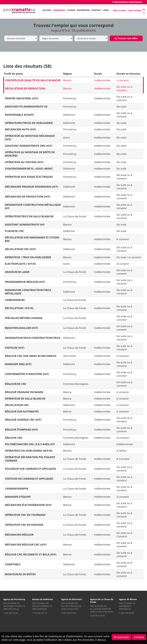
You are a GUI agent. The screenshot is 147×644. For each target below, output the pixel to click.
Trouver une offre (126, 38)
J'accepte (139, 637)
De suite (121, 107)
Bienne (67, 80)
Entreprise (83, 10)
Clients (71, 10)
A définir (122, 451)
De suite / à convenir (129, 257)
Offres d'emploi (120, 10)
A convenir (123, 239)
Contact (96, 10)
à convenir (123, 80)
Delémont (69, 115)
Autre (66, 138)
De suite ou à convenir (124, 88)
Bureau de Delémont (43, 599)
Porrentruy (70, 98)
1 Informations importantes (127, 2)
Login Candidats (135, 10)
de (144, 13)
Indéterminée (102, 80)
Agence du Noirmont (71, 599)
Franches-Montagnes (76, 384)
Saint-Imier (70, 356)
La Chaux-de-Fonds (75, 216)
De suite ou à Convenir (124, 535)
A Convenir (123, 459)
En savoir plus (122, 637)
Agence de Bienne (128, 599)
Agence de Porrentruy (14, 599)
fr (144, 10)
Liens (106, 10)
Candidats (59, 10)
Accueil (47, 10)
